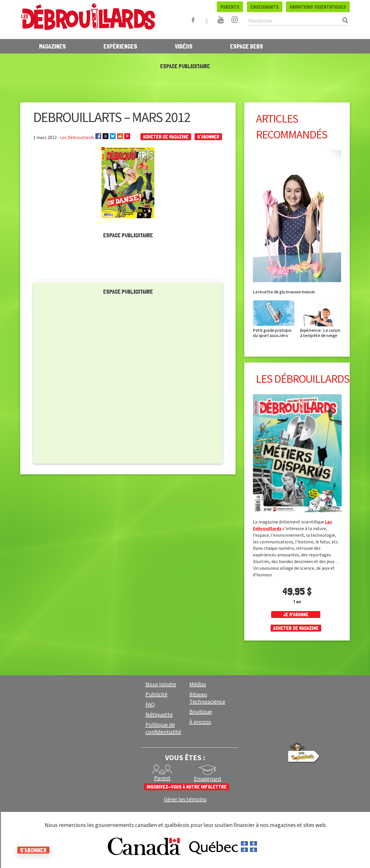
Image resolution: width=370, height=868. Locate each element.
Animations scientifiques (318, 7)
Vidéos (184, 46)
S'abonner (208, 137)
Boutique (201, 712)
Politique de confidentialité (163, 729)
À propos (200, 722)
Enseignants (265, 7)
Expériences (120, 46)
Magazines (52, 46)
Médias (198, 684)
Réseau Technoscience (207, 698)
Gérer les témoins (185, 800)
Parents (230, 7)
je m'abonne (296, 614)
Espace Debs (247, 46)
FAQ (150, 705)
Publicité (156, 695)
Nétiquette (159, 715)
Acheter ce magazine (166, 137)
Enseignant (208, 779)
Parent (162, 778)
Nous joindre (161, 684)
